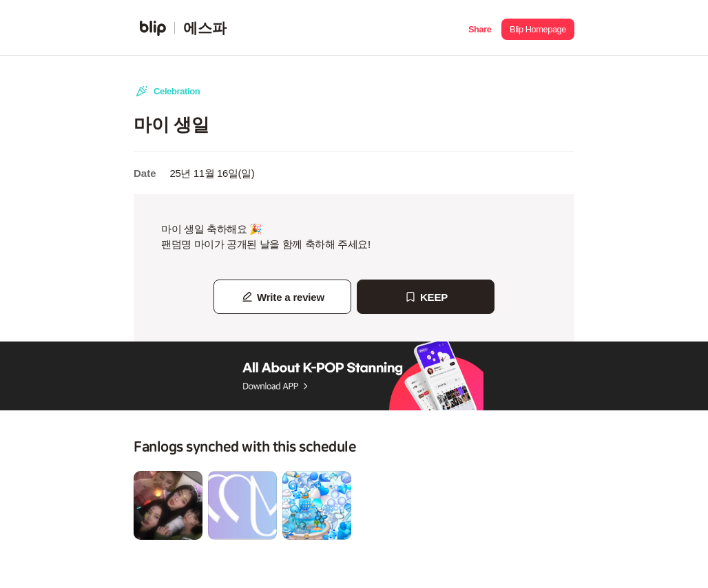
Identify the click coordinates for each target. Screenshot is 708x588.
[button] (480, 28)
